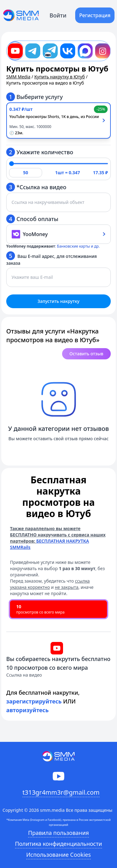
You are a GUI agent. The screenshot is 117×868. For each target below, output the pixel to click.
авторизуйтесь (27, 710)
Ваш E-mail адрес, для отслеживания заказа (51, 259)
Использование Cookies (58, 855)
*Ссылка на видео (36, 187)
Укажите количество (40, 152)
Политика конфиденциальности (58, 844)
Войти (58, 15)
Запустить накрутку (58, 301)
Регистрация (95, 15)
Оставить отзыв (86, 354)
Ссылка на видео (24, 675)
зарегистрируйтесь (34, 701)
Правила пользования (58, 833)
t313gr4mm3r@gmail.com (61, 792)
